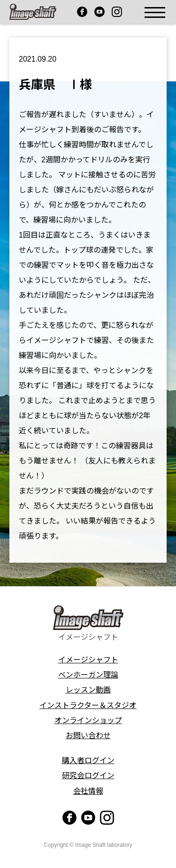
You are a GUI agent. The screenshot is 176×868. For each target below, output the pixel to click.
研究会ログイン (88, 776)
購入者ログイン (88, 760)
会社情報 (88, 791)
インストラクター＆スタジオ (88, 705)
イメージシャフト (88, 660)
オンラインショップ (88, 721)
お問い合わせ (88, 736)
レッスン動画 (88, 690)
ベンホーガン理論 (88, 675)
